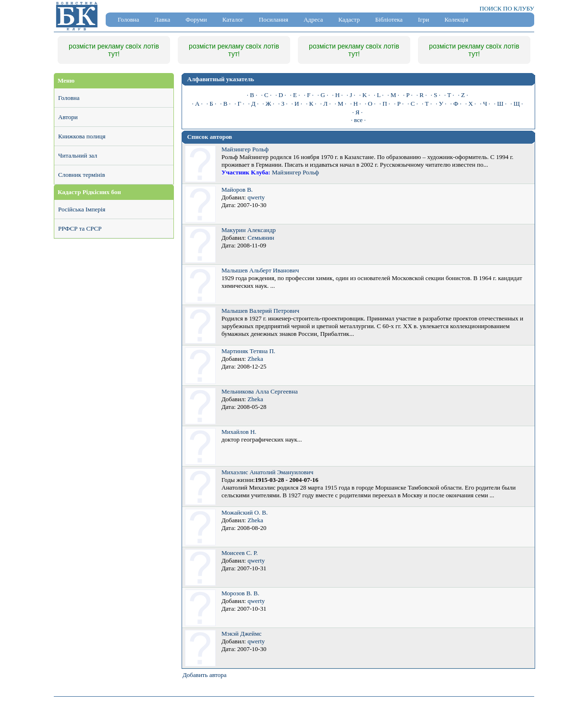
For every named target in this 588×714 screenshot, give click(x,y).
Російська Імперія (82, 209)
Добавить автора (205, 675)
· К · (311, 104)
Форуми (196, 19)
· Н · (355, 104)
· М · (340, 104)
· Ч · (485, 104)
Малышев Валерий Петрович (260, 311)
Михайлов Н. (239, 432)
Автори (68, 117)
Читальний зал (78, 155)
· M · (393, 95)
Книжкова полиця (82, 136)
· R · (422, 95)
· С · (413, 104)
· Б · (211, 104)
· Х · (470, 104)
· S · (435, 95)
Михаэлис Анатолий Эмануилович (267, 472)
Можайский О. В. (245, 512)
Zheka (255, 359)
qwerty (256, 197)
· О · (370, 104)
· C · (267, 95)
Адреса (313, 19)
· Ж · (268, 104)
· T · (449, 95)
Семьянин (261, 238)
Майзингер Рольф (245, 149)
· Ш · (500, 104)
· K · (365, 95)
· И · (297, 104)
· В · (225, 104)
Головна (129, 19)
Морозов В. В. (240, 593)
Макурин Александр (249, 230)
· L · (379, 95)
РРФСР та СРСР (80, 228)
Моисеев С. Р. (240, 553)
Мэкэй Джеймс (241, 634)
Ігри (423, 19)
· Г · (239, 104)
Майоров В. (237, 190)
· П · (385, 104)
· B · (252, 95)
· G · (323, 95)
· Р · (399, 104)
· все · (359, 120)
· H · (337, 95)
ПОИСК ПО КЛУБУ (507, 8)
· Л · (326, 104)
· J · (351, 95)
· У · (441, 104)
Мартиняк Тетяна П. (248, 351)
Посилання (274, 19)
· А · (197, 104)
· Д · (253, 104)
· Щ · (516, 104)
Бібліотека (389, 19)
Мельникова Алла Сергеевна (260, 391)
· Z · (463, 95)
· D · (281, 95)
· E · (295, 95)
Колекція (456, 19)
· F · (309, 95)
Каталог (233, 19)
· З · (283, 104)
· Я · (357, 112)
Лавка (163, 19)
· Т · (427, 104)
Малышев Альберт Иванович (260, 270)
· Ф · (456, 104)
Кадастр (349, 19)
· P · (408, 95)
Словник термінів (82, 175)
